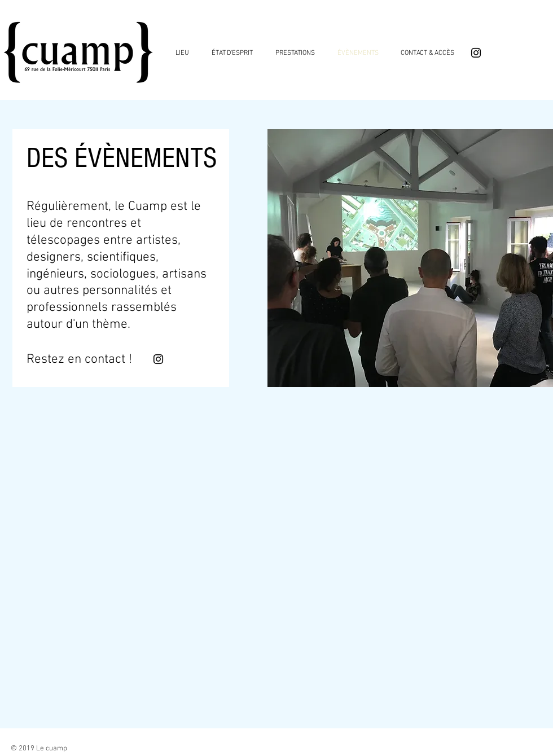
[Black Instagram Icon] (476, 53)
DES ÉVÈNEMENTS (122, 158)
